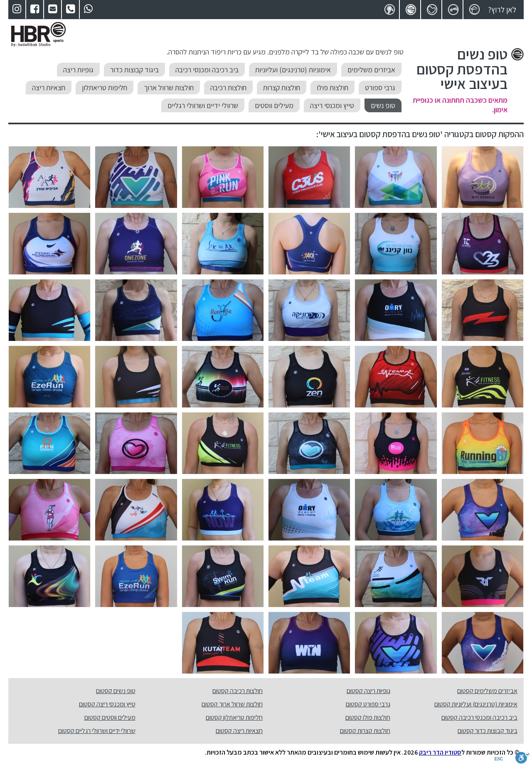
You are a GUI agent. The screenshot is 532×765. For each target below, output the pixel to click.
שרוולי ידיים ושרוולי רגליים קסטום (97, 731)
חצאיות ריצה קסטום (239, 731)
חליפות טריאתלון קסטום (234, 717)
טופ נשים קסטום (116, 691)
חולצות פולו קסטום (368, 717)
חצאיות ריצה (49, 88)
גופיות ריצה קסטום (368, 691)
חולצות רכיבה (228, 88)
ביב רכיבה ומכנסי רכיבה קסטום (479, 717)
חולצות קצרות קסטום (365, 731)
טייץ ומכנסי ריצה (332, 105)
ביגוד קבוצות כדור (134, 70)
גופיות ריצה (78, 70)
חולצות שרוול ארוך (169, 88)
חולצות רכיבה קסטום (238, 691)
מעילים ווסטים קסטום (110, 717)
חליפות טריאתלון (105, 88)
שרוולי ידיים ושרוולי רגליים (203, 105)
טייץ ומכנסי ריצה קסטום (107, 704)
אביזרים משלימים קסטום (487, 691)
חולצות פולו (332, 88)
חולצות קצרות (282, 88)
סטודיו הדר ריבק (440, 752)
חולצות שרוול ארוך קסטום (232, 704)
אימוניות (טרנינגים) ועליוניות (293, 70)
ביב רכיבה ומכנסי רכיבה (207, 70)
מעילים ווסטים (274, 105)
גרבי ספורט (380, 88)
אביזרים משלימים (371, 70)
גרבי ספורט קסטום (368, 704)
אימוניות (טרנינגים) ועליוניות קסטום (476, 704)
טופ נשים (383, 105)
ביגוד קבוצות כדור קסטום (488, 731)
